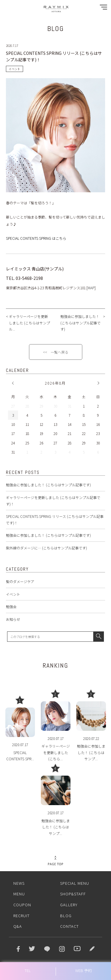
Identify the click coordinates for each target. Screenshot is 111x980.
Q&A (18, 926)
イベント (13, 594)
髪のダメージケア (20, 581)
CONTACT (69, 926)
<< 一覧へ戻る (56, 352)
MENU (19, 894)
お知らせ (13, 619)
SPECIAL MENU (75, 883)
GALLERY (69, 905)
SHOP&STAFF (73, 894)
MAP (91, 288)
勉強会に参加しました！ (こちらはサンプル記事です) (48, 485)
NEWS (19, 883)
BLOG (66, 916)
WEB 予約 (83, 970)
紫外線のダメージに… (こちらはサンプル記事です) (46, 548)
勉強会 (11, 606)
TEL (28, 970)
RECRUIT (21, 916)
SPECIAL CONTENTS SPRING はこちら (36, 238)
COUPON (22, 905)
